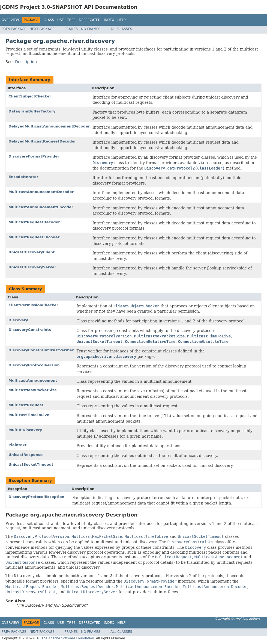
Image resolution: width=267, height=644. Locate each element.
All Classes (121, 29)
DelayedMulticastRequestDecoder (42, 141)
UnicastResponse (25, 455)
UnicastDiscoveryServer (32, 267)
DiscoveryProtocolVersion (34, 365)
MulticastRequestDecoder (34, 222)
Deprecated (90, 20)
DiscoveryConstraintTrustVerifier (41, 350)
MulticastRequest (26, 405)
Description (26, 62)
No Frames (91, 29)
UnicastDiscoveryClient (31, 252)
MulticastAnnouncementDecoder (41, 192)
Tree (71, 20)
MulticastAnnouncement (33, 380)
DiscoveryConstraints (30, 330)
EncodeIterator (23, 177)
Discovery (18, 320)
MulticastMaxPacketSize (33, 390)
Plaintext (17, 445)
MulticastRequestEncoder (34, 237)
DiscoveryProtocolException (36, 497)
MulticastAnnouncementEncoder (41, 207)
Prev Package (14, 29)
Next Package (42, 29)
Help (121, 20)
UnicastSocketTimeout (31, 465)
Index (109, 20)
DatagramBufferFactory (32, 111)
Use (61, 20)
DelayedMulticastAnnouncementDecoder (49, 126)
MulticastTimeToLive (29, 415)
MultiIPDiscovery (25, 430)
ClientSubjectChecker (30, 96)
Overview (10, 20)
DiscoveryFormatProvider (34, 156)
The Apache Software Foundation (68, 638)
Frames (71, 29)
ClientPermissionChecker (33, 305)
